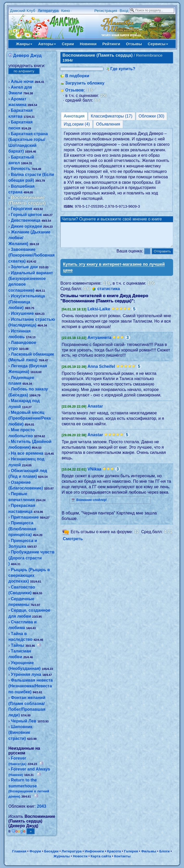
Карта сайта (101, 856)
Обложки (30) (152, 116)
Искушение (22, 313)
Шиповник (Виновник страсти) (20, 733)
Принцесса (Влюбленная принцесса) (22, 529)
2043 (42, 806)
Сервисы (158, 44)
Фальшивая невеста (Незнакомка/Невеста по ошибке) (30, 686)
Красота (114, 851)
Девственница (26, 220)
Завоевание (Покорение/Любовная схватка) (31, 255)
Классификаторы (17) (112, 116)
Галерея (131, 851)
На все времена (27, 453)
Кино (66, 11)
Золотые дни (24, 267)
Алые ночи (22, 81)
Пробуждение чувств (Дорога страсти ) (31, 558)
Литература (48, 11)
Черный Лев (24, 721)
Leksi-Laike (99, 314)
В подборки (77, 76)
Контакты (122, 856)
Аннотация (74, 116)
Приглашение (25, 517)
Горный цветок (26, 215)
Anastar (95, 411)
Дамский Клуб (23, 11)
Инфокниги (94, 851)
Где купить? (123, 69)
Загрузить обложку (85, 83)
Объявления (108, 124)
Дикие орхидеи (26, 226)
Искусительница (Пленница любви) (27, 302)
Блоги (164, 851)
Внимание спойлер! (91, 505)
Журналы (62, 856)
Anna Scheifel (101, 371)
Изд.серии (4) (77, 124)
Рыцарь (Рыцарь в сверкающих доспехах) (29, 576)
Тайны (18, 645)
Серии (68, 44)
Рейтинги (111, 44)
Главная (19, 851)
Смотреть (73, 543)
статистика (109, 293)
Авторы (47, 44)
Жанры (24, 44)
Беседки (51, 851)
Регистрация (106, 11)
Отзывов (75, 90)
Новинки (88, 44)
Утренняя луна (26, 674)
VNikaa (94, 474)
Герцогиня (22, 209)
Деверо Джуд (28, 56)
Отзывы (134, 44)
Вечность (21, 169)
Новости (80, 856)
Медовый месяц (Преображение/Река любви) (30, 418)
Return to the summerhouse (29, 788)
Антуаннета (99, 342)
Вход (124, 11)
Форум (35, 851)
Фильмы (148, 851)
